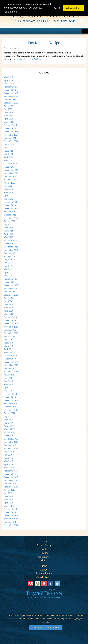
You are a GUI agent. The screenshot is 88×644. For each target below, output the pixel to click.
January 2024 (10, 167)
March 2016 (9, 467)
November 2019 (11, 327)
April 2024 (9, 157)
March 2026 (9, 84)
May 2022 (8, 231)
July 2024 (8, 148)
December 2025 (11, 93)
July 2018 (8, 378)
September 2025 (11, 103)
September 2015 (11, 487)
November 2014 (11, 519)
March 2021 (9, 276)
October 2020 (10, 292)
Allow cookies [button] (73, 8)
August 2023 (9, 183)
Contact (44, 570)
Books (44, 549)
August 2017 (9, 413)
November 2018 (11, 365)
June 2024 (8, 151)
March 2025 (9, 122)
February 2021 (10, 279)
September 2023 (11, 180)
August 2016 (9, 451)
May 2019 (8, 346)
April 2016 (9, 464)
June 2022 (8, 228)
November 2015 (11, 480)
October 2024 (10, 138)
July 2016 (8, 455)
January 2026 (10, 90)
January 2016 (10, 474)
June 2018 (8, 381)
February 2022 (10, 240)
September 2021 (11, 256)
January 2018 (10, 397)
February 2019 (10, 356)
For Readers (44, 557)
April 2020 (9, 311)
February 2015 (10, 509)
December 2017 (11, 400)
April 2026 (9, 80)
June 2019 (8, 343)
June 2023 (8, 189)
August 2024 (9, 144)
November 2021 (11, 250)
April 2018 (9, 388)
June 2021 (8, 266)
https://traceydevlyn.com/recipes (26, 59)
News (44, 566)
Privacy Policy (44, 574)
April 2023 (9, 196)
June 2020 (8, 304)
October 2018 (10, 368)
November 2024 (11, 135)
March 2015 (9, 506)
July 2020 (8, 301)
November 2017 (11, 404)
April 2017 (9, 426)
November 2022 (11, 212)
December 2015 (11, 477)
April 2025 (9, 119)
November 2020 (11, 288)
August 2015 (9, 490)
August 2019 (9, 336)
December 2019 (11, 323)
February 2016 (10, 471)
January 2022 (10, 244)
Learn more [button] (11, 12)
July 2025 (8, 109)
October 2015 (10, 484)
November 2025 (11, 96)
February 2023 (10, 202)
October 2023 (10, 176)
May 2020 (8, 308)
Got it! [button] (57, 8)
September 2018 (11, 372)
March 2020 (9, 314)
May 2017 (8, 423)
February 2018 (10, 394)
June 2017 (8, 420)
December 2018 (11, 362)
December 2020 (11, 285)
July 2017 (8, 416)
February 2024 (10, 164)
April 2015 (9, 503)
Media (44, 561)
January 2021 (10, 282)
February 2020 (10, 317)
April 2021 (9, 272)
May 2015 (8, 500)
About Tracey (44, 545)
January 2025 (10, 128)
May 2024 (8, 154)
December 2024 (11, 132)
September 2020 (11, 295)
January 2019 (10, 359)
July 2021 (8, 263)
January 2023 (10, 205)
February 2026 (10, 87)
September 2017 (11, 410)
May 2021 (8, 269)
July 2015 (8, 493)
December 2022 (11, 208)
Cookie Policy (44, 577)
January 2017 (10, 436)
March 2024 (9, 160)
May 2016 (8, 461)
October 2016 (10, 445)
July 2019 (8, 340)
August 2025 (9, 106)
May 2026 (8, 77)
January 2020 (10, 320)
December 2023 (11, 170)
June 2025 (8, 112)
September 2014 (11, 525)
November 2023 (11, 173)
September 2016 (11, 448)
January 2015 (10, 512)
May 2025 (8, 116)
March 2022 (9, 237)
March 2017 (9, 429)
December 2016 (11, 439)
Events (44, 553)
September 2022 (11, 218)
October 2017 (10, 407)
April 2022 (9, 234)
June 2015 (8, 496)
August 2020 (9, 298)
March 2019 (9, 352)
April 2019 (9, 349)
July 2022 (8, 224)
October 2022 (10, 215)
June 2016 (8, 458)
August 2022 (9, 221)
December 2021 (11, 247)
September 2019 (11, 333)
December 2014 (11, 516)
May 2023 (8, 192)
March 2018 (9, 391)
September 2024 (11, 141)
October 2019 (10, 330)
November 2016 (11, 442)
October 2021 (10, 253)
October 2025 (10, 100)
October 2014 (10, 522)
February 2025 (10, 125)
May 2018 (8, 384)
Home (44, 541)
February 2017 (10, 432)
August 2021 (9, 260)
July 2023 (8, 186)
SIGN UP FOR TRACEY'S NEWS (46, 627)
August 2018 (9, 375)
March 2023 (9, 199)
